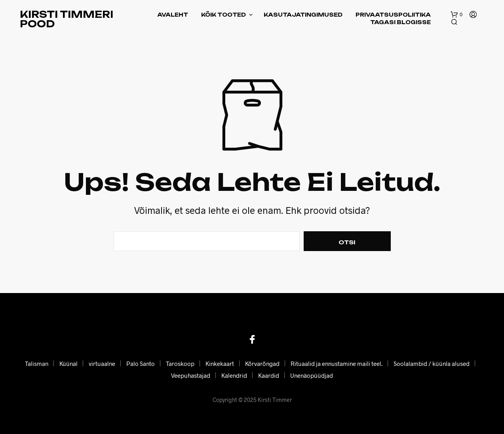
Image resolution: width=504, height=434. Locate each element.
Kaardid (269, 375)
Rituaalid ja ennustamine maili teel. (337, 364)
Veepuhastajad (191, 375)
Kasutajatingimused (303, 15)
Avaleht (173, 15)
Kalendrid (234, 375)
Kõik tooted (223, 15)
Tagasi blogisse (400, 22)
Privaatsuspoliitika (393, 15)
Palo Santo (141, 364)
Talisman (37, 364)
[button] (456, 15)
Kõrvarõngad (262, 364)
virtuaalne (102, 364)
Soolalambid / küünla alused (432, 364)
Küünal (68, 364)
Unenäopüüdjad (312, 375)
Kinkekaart (220, 364)
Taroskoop (180, 364)
